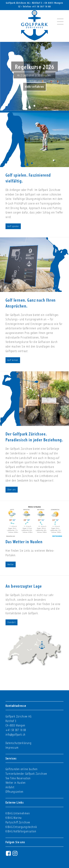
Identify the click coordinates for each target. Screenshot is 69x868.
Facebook (9, 855)
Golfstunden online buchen (22, 769)
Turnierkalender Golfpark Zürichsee (26, 774)
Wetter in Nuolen (16, 783)
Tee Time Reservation (18, 778)
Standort (11, 622)
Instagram (15, 855)
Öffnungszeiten (15, 792)
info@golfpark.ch (16, 734)
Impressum (12, 747)
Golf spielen (13, 226)
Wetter (11, 564)
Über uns (12, 489)
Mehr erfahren (34, 87)
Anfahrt (10, 787)
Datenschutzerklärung (18, 743)
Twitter (22, 855)
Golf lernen (13, 360)
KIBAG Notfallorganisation (21, 831)
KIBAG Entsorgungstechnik (21, 827)
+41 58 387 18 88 (41, 6)
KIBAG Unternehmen (18, 813)
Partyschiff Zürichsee (18, 822)
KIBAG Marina (14, 818)
